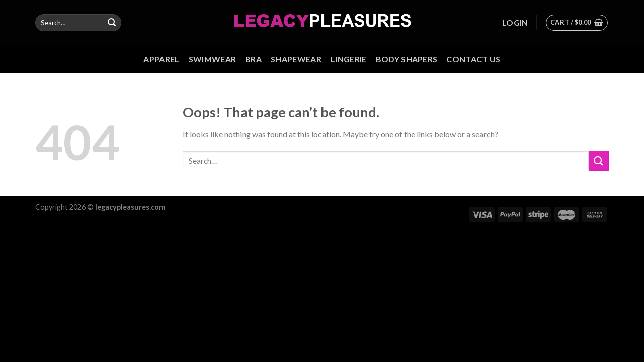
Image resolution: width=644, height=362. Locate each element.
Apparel (161, 59)
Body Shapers (407, 59)
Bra (253, 59)
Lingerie (349, 59)
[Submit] (112, 23)
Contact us (473, 59)
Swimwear (213, 59)
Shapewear (296, 59)
